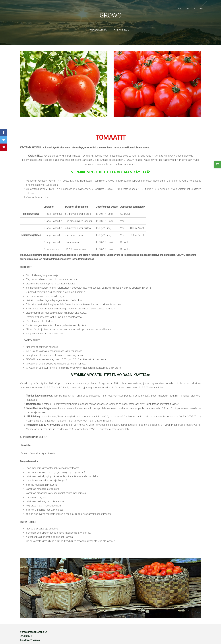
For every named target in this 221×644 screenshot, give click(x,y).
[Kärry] (218, 164)
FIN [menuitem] (184, 7)
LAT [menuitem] (191, 7)
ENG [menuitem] (177, 7)
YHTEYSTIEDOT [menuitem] (122, 25)
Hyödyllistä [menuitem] (98, 25)
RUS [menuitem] (198, 7)
